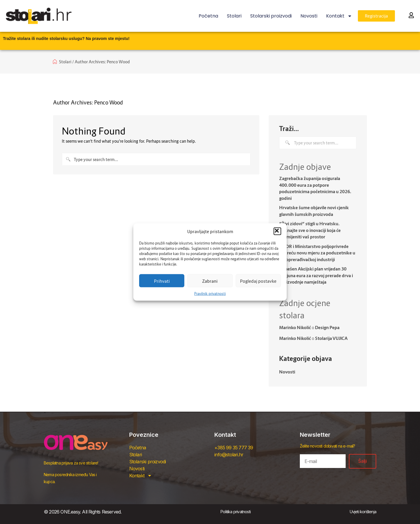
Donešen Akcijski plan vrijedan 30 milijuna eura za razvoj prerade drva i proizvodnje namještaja (316, 275)
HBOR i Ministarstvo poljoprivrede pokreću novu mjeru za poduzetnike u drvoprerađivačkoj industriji (317, 253)
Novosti (309, 16)
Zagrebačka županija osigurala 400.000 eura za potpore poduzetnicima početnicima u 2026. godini (315, 188)
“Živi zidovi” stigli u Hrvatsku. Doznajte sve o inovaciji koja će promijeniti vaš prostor (310, 230)
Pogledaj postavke (258, 281)
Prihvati (162, 281)
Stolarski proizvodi (271, 16)
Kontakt (339, 16)
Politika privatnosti (236, 512)
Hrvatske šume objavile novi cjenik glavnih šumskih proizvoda (314, 211)
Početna (208, 16)
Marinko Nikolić (295, 327)
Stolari (234, 16)
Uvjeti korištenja (363, 512)
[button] (277, 231)
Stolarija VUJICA (331, 338)
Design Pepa (327, 327)
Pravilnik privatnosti (210, 294)
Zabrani (210, 281)
